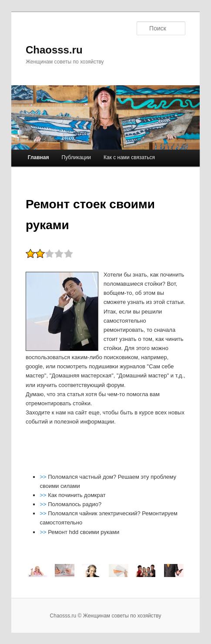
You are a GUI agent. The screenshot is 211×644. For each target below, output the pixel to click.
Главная (39, 157)
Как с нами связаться (129, 157)
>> (44, 477)
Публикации (76, 157)
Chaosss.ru (54, 50)
